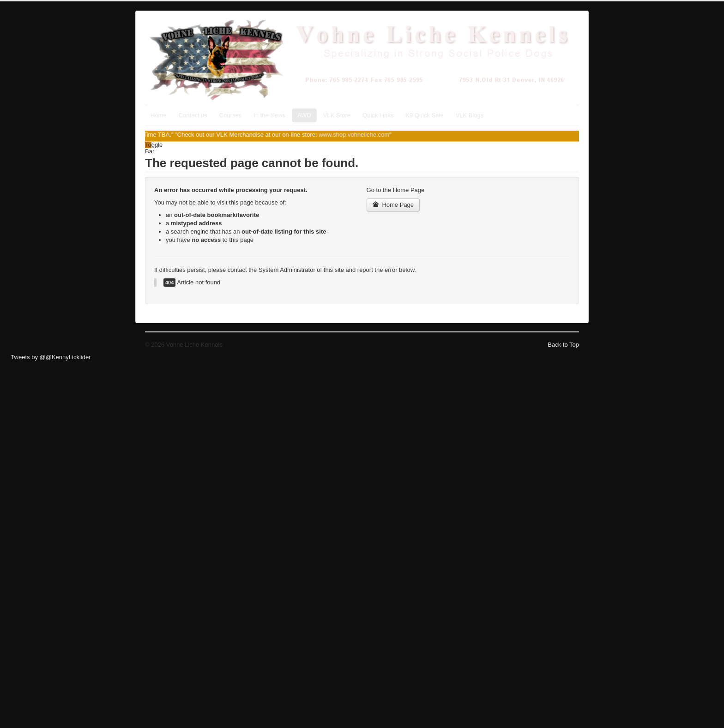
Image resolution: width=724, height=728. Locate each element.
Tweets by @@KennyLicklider (51, 357)
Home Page (393, 205)
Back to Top (563, 345)
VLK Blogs (470, 115)
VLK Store (337, 115)
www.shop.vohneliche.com (359, 135)
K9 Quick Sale (424, 115)
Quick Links (378, 115)
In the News (269, 115)
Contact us (193, 115)
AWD (304, 115)
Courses (230, 115)
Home (159, 115)
